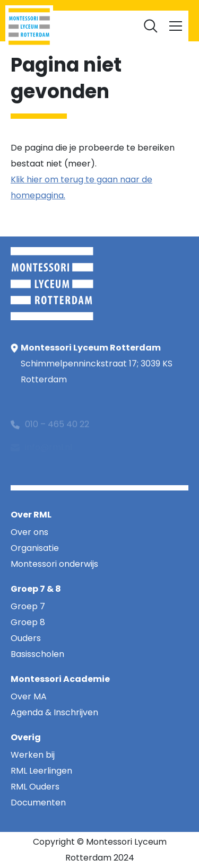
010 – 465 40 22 (57, 430)
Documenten (100, 21)
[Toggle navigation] (176, 26)
